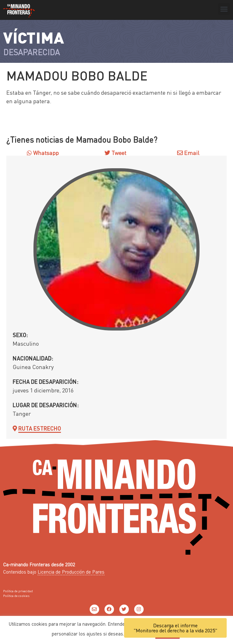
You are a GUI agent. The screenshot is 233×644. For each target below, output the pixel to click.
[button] (224, 9)
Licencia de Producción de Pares (71, 572)
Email (188, 153)
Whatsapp (43, 153)
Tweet (118, 153)
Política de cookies (16, 596)
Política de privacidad (18, 591)
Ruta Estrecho (40, 428)
